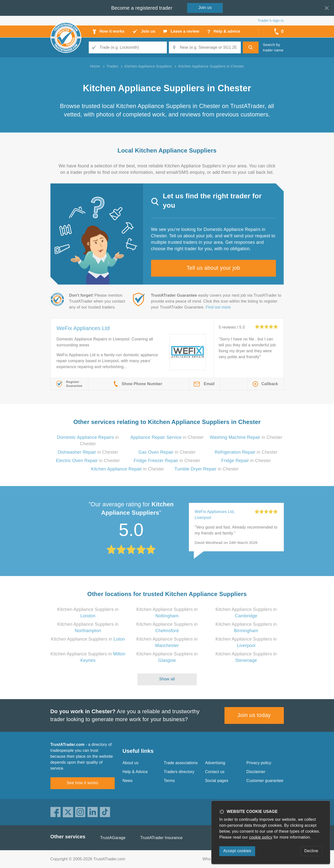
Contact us (215, 772)
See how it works (82, 783)
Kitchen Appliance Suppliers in (88, 639)
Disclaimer (256, 772)
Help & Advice (135, 772)
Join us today (254, 715)
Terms (169, 781)
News (128, 781)
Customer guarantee (265, 781)
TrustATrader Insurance (162, 838)
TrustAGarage (113, 838)
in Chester (167, 437)
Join (205, 8)
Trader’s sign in (271, 20)
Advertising (215, 763)
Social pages (217, 781)
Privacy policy (259, 763)
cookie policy (261, 837)
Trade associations (181, 763)
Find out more (218, 307)
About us (131, 763)
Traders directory (179, 772)
